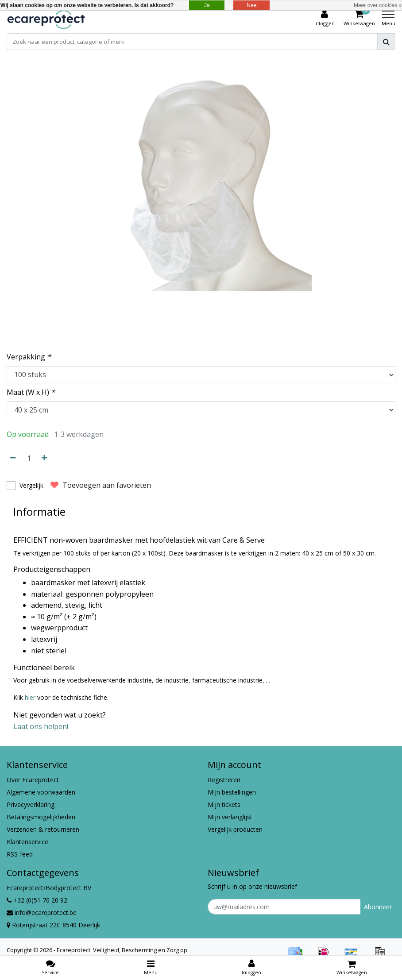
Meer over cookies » (378, 5)
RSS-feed (20, 854)
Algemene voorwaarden (41, 792)
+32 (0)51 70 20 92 (37, 900)
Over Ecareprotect (33, 780)
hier (31, 697)
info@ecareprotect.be (42, 912)
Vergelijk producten (235, 829)
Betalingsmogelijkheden (41, 817)
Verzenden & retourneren (43, 829)
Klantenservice (27, 842)
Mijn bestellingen (232, 792)
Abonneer (378, 907)
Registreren (224, 780)
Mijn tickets (224, 804)
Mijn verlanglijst (230, 817)
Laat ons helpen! (41, 726)
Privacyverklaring (31, 804)
